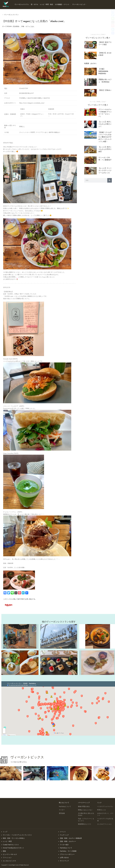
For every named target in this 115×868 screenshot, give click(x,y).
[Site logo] (6, 4)
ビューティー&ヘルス (10, 854)
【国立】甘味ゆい (105, 90)
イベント (63, 832)
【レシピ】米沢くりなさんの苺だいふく (105, 124)
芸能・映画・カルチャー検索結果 (71, 838)
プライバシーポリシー (67, 854)
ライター (62, 810)
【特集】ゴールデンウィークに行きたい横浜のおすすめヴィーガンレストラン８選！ (105, 137)
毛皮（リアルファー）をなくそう (86, 820)
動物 (4, 851)
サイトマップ (64, 861)
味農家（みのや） (91, 63)
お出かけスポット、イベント (105, 814)
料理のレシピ (102, 810)
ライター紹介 (64, 845)
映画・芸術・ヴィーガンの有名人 (14, 838)
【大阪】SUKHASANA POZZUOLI (103, 71)
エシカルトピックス (9, 861)
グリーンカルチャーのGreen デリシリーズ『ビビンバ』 (105, 113)
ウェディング (64, 835)
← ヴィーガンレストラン (10, 15)
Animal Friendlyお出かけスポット (13, 848)
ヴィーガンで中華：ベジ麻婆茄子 (105, 159)
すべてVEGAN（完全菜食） (11, 26)
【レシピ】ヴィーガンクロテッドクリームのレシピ (105, 170)
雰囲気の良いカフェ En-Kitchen (105, 81)
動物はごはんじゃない (85, 810)
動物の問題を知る (84, 807)
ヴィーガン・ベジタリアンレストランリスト (17, 835)
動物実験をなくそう (85, 824)
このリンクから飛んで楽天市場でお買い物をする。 (20, 599)
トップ (5, 832)
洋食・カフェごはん (28, 26)
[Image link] (9, 605)
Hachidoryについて (65, 807)
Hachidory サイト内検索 (68, 851)
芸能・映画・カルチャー (68, 841)
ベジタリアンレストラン (105, 807)
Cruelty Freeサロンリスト (11, 845)
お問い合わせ (64, 858)
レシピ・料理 (7, 841)
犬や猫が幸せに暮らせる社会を (86, 814)
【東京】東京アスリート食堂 (105, 43)
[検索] (110, 180)
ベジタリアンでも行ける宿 (105, 820)
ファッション (7, 858)
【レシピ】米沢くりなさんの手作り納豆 (105, 149)
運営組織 (62, 813)
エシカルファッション (104, 824)
